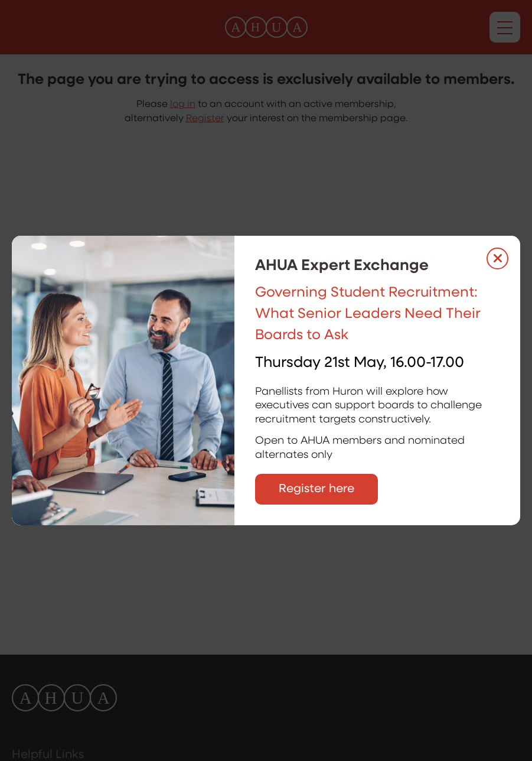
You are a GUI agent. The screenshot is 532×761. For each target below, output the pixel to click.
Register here (316, 489)
